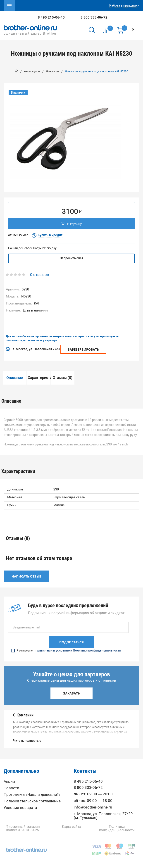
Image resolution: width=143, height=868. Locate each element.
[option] (65, 139)
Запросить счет (72, 258)
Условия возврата (20, 808)
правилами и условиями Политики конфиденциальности (78, 651)
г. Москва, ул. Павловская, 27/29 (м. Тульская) (103, 816)
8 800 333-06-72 (94, 17)
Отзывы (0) (63, 378)
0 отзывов (40, 275)
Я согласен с (66, 651)
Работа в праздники (124, 6)
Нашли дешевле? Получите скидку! (33, 248)
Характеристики (39, 378)
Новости (11, 788)
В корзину (71, 224)
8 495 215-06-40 (51, 17)
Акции (9, 781)
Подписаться (71, 642)
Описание (15, 378)
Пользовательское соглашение (32, 801)
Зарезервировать (83, 349)
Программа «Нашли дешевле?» (32, 795)
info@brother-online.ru (93, 807)
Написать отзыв (26, 576)
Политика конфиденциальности (117, 828)
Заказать (71, 693)
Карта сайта (71, 827)
